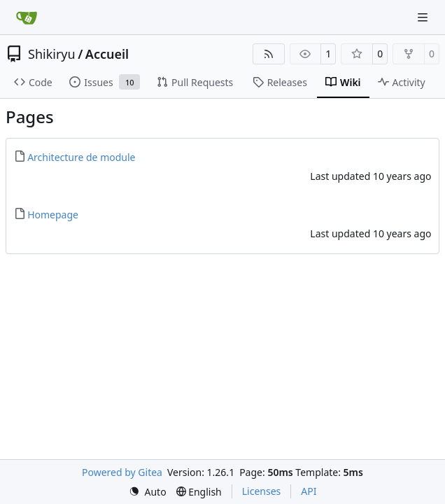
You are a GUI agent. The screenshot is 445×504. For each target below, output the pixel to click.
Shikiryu (52, 54)
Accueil (107, 54)
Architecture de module (81, 157)
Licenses (262, 491)
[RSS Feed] (269, 54)
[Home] (27, 17)
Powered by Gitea (122, 472)
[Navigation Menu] (424, 17)
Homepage (53, 215)
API (309, 491)
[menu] (148, 492)
